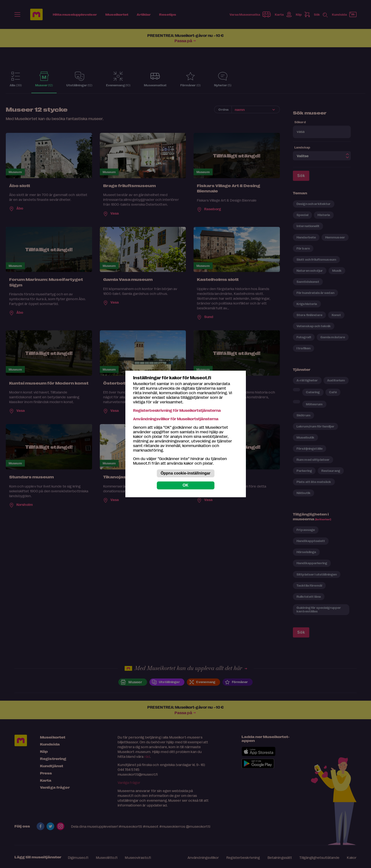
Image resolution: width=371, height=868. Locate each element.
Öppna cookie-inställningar (185, 473)
